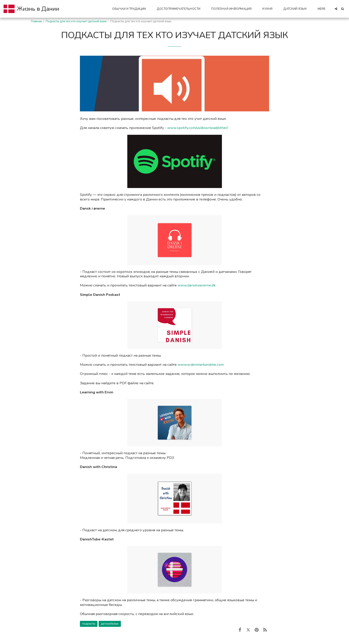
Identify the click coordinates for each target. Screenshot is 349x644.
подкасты (89, 624)
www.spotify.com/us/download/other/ (198, 128)
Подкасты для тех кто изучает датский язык (76, 21)
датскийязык (110, 624)
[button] (131, 9)
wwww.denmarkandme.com (201, 365)
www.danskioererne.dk (197, 285)
